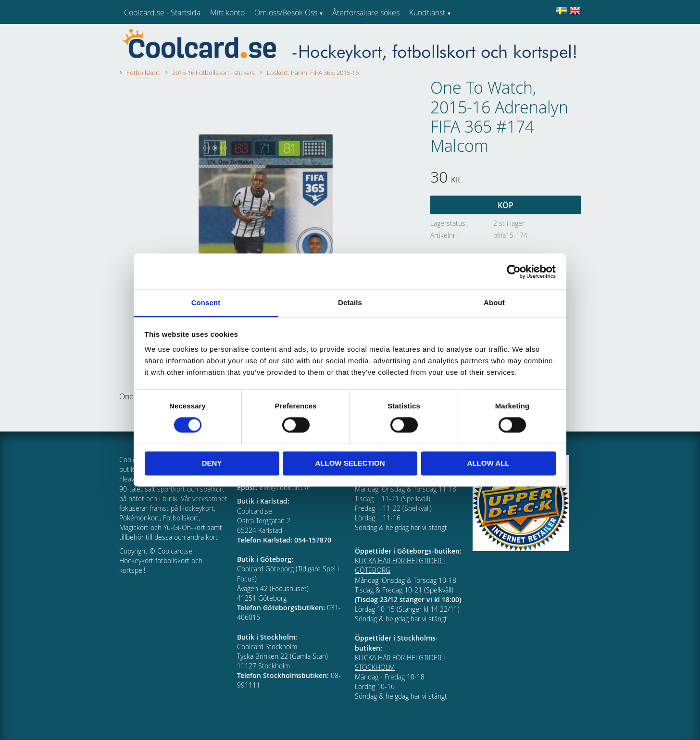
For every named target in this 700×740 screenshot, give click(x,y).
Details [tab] (350, 302)
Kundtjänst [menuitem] (427, 12)
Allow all (488, 463)
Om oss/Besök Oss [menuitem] (286, 12)
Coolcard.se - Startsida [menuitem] (162, 12)
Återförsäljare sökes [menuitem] (366, 12)
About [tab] (494, 302)
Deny (212, 463)
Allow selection (350, 463)
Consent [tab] (206, 302)
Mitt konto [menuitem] (227, 12)
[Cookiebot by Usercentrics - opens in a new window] (514, 271)
